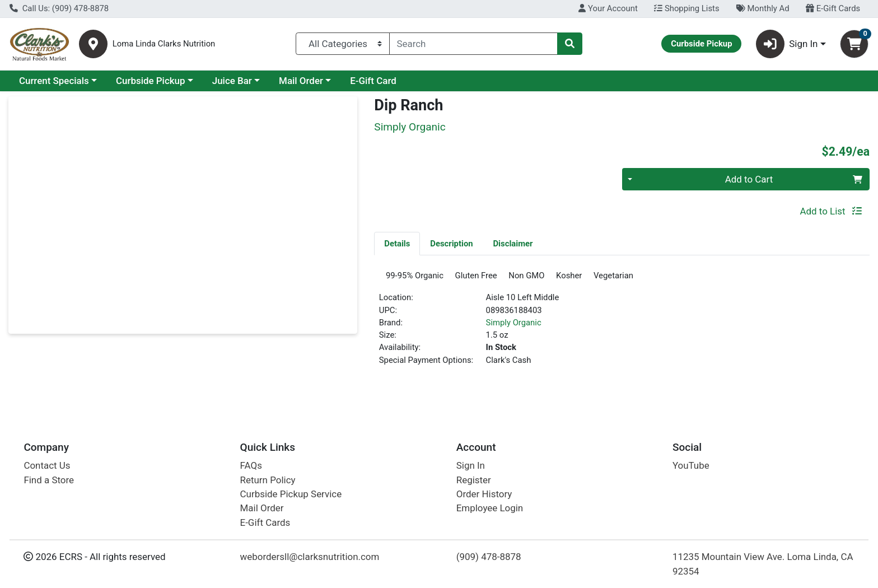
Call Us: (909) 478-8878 (59, 8)
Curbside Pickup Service (291, 494)
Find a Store (49, 480)
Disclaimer (513, 244)
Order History (484, 494)
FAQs (251, 465)
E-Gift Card (373, 81)
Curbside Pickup (151, 81)
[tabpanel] (622, 324)
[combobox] (474, 44)
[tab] (397, 243)
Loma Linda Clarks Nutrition (164, 44)
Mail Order (301, 81)
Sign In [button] (787, 44)
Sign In (471, 465)
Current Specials (54, 81)
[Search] (474, 44)
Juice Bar (232, 81)
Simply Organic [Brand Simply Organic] (514, 326)
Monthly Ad (762, 8)
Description (451, 244)
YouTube (691, 465)
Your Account (608, 8)
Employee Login (490, 508)
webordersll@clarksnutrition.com (310, 557)
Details (397, 244)
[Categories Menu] (342, 44)
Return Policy (268, 480)
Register (474, 480)
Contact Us (47, 465)
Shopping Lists (686, 8)
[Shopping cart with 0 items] (854, 44)
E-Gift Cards (833, 8)
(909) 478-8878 (489, 557)
